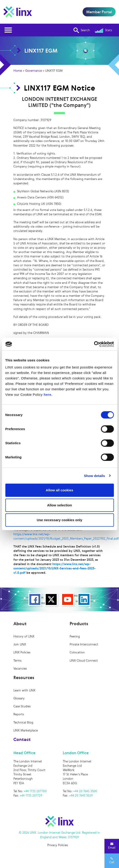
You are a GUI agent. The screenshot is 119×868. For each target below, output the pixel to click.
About (20, 624)
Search (82, 30)
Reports (19, 714)
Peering (75, 636)
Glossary (19, 698)
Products (79, 624)
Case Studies (22, 706)
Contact (22, 739)
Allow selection (59, 505)
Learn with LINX (24, 690)
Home (18, 71)
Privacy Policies (58, 845)
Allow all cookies (59, 490)
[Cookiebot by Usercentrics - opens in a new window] (94, 344)
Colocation (77, 652)
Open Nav (10, 27)
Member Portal (99, 12)
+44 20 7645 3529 (81, 796)
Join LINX (20, 644)
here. (48, 395)
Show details (95, 476)
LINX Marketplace (26, 730)
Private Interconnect (84, 644)
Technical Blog (23, 722)
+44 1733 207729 (31, 796)
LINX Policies (22, 652)
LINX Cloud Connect (84, 661)
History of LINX (24, 636)
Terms (17, 661)
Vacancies (20, 669)
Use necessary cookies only (59, 520)
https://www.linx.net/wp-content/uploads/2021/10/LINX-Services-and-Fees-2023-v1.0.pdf (54, 568)
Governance (34, 71)
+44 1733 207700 (35, 791)
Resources (24, 678)
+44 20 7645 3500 (85, 791)
